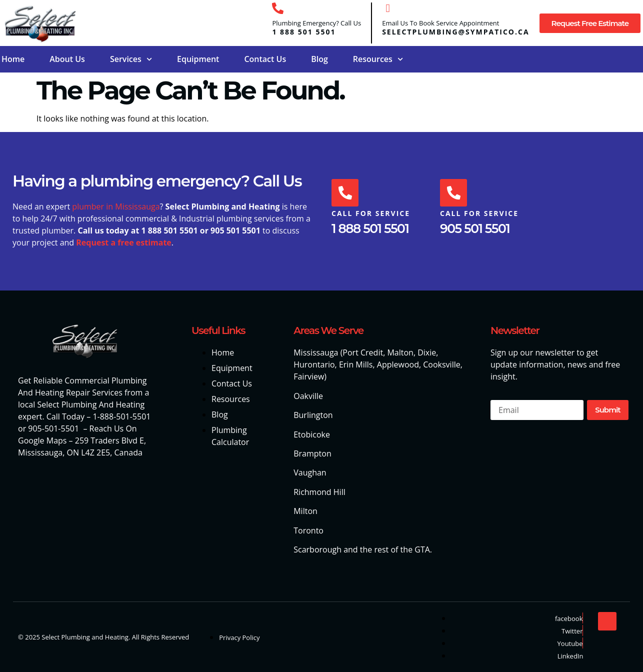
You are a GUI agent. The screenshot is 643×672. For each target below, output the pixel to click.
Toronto (308, 530)
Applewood (398, 364)
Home (13, 59)
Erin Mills (356, 364)
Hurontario (314, 364)
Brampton (312, 453)
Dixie (427, 352)
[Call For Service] (345, 193)
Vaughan (310, 472)
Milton (305, 511)
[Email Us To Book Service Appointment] (388, 8)
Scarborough (317, 549)
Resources (378, 59)
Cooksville (441, 364)
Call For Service (371, 214)
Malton (400, 352)
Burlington (313, 415)
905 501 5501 (475, 229)
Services (131, 59)
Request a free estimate (124, 242)
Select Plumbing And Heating (91, 404)
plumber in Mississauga (116, 206)
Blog (319, 59)
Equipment (198, 59)
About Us (67, 59)
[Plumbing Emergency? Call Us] (278, 8)
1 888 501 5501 (304, 32)
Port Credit (363, 352)
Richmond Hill (319, 492)
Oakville (308, 396)
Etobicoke (312, 434)
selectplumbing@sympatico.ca (455, 32)
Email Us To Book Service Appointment (440, 23)
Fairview (309, 376)
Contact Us (265, 59)
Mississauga (316, 352)
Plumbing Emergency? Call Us (316, 23)
